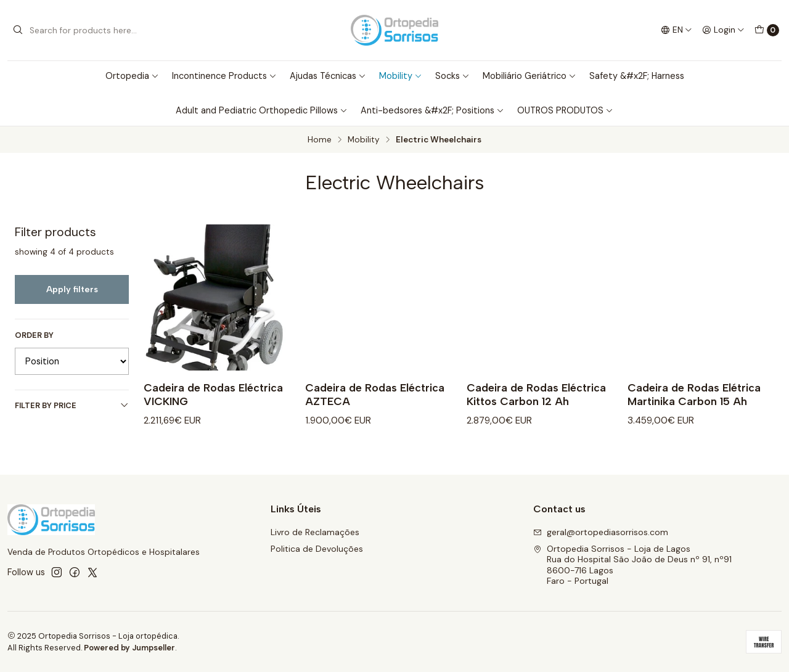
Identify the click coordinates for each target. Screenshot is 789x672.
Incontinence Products (224, 76)
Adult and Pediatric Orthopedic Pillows (262, 110)
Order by (34, 335)
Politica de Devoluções (317, 549)
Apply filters (72, 289)
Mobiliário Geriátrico (529, 76)
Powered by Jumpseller (129, 648)
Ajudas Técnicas (328, 76)
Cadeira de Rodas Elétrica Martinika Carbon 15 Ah (694, 394)
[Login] (723, 30)
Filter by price (72, 405)
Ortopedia (132, 76)
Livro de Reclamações (315, 532)
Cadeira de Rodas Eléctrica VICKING (213, 394)
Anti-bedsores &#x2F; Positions (432, 110)
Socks (452, 76)
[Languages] (677, 30)
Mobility (401, 76)
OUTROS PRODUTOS (565, 110)
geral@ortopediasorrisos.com (601, 532)
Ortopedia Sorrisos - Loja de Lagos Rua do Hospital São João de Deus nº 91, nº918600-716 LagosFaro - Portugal (632, 565)
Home (320, 140)
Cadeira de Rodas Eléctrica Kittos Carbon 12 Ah (536, 394)
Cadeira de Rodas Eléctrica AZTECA (375, 394)
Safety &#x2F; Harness (637, 76)
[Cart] (767, 30)
